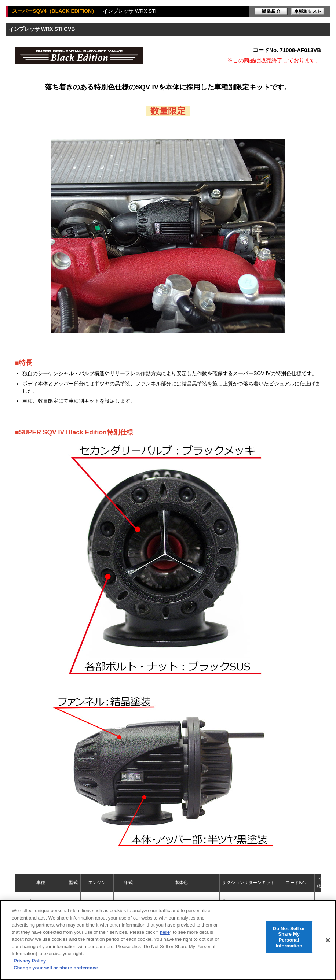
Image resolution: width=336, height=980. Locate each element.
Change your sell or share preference (56, 968)
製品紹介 (271, 11)
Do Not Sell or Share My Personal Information (289, 937)
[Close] (328, 940)
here (165, 932)
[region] (168, 940)
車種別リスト (308, 11)
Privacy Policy (30, 961)
